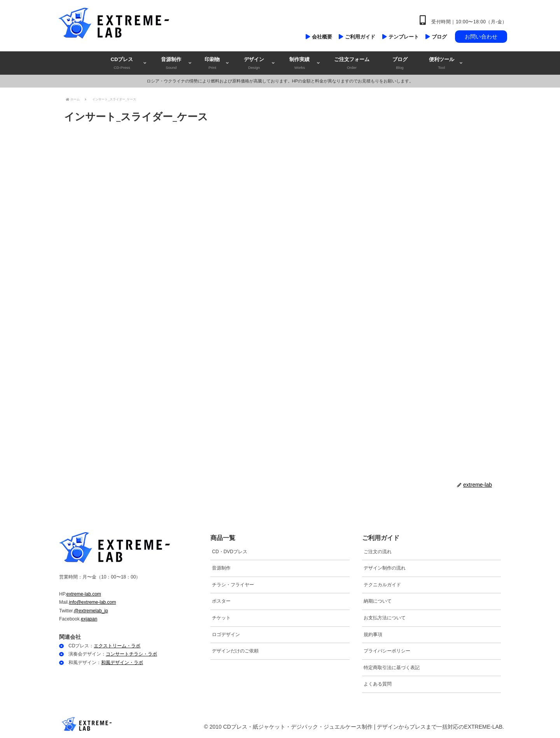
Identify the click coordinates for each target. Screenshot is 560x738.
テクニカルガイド (382, 585)
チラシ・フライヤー (233, 585)
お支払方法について (385, 618)
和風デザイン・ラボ (122, 663)
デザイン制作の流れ (385, 568)
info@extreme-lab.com (92, 602)
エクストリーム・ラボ (117, 646)
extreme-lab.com (83, 594)
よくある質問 (378, 684)
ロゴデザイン (226, 635)
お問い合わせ (481, 37)
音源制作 (221, 568)
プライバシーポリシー (387, 651)
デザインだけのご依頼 (235, 651)
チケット (221, 618)
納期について (378, 601)
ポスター (221, 601)
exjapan (89, 619)
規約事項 (373, 635)
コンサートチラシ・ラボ (131, 654)
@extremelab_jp (91, 611)
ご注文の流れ (378, 552)
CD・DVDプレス (230, 552)
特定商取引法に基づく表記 (392, 668)
